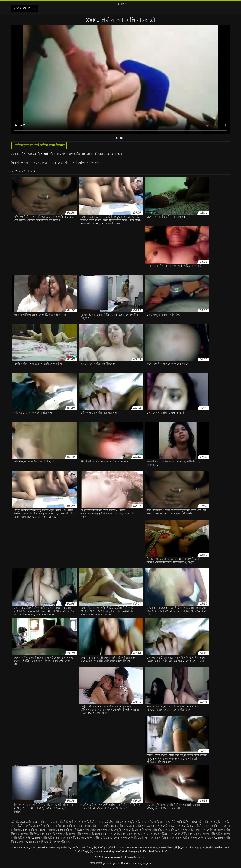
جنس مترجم (144, 863)
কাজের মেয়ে (41, 162)
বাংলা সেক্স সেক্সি (87, 826)
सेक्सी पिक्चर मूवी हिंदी (171, 848)
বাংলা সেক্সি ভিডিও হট (40, 842)
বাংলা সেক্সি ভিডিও (213, 834)
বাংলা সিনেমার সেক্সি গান (64, 826)
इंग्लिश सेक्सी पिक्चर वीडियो (155, 851)
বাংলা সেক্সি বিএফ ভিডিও (154, 834)
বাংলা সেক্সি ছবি (153, 830)
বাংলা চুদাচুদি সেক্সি (130, 822)
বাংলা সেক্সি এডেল (166, 826)
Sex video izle (129, 863)
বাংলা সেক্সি (103, 826)
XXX (91, 20)
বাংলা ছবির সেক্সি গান (153, 822)
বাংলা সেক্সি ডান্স (171, 830)
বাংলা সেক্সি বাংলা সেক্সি (68, 834)
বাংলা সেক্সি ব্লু (194, 834)
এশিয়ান (26, 162)
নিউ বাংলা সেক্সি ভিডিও (85, 822)
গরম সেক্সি (38, 822)
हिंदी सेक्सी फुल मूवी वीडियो (106, 848)
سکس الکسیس (112, 863)
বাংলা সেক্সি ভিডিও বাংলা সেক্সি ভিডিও (169, 838)
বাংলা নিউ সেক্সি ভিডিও (178, 822)
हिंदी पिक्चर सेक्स (97, 851)
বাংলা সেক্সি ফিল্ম (29, 834)
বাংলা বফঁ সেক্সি (200, 822)
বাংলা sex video (21, 848)
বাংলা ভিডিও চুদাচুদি (193, 848)
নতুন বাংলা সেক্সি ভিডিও (58, 822)
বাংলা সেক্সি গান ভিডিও (70, 830)
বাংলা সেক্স (57, 162)
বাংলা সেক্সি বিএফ (130, 834)
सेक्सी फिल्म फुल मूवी (132, 851)
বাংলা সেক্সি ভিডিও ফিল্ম (134, 838)
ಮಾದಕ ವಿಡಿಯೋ (214, 848)
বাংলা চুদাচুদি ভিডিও (59, 848)
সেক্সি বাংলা (125, 848)
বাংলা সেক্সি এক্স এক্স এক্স (142, 826)
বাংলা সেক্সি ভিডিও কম (47, 838)
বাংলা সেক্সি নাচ (89, 162)
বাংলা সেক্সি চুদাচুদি (111, 830)
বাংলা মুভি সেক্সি (41, 826)
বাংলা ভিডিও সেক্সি (21, 826)
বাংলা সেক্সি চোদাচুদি (133, 830)
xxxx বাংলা (138, 848)
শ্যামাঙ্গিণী (72, 162)
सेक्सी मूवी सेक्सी (114, 851)
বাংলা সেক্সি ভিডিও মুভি (204, 838)
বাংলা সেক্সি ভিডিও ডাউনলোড (103, 838)
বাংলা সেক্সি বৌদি (177, 834)
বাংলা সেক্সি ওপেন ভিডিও (191, 826)
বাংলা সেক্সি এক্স (119, 826)
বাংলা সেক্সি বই (47, 834)
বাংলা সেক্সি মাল (61, 842)
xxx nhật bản (153, 848)
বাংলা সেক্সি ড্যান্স (190, 830)
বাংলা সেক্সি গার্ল (91, 830)
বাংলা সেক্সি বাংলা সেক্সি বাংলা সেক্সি (101, 834)
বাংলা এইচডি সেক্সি (108, 822)
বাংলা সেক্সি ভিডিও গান (73, 838)
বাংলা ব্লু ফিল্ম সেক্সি (219, 822)
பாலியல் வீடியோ (82, 848)
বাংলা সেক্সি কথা (214, 826)
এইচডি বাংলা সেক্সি (21, 822)
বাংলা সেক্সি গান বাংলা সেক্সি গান (39, 830)
